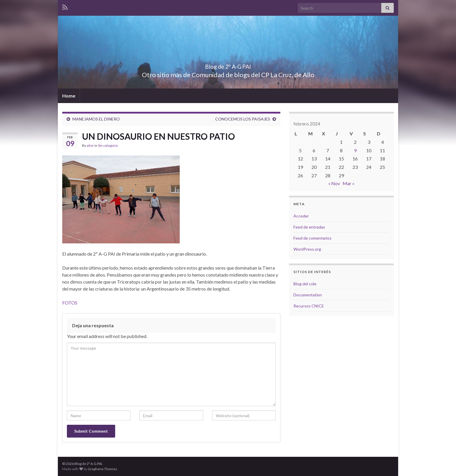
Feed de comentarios (312, 238)
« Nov (334, 183)
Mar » (349, 183)
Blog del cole (305, 284)
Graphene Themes (103, 469)
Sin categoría (108, 145)
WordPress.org (307, 249)
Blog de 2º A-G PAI (228, 65)
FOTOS (70, 303)
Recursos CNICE (309, 306)
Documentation (308, 295)
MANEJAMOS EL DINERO (96, 119)
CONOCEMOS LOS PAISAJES (243, 119)
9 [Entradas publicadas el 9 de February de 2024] (355, 150)
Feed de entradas (309, 227)
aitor (90, 145)
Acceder (301, 216)
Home (69, 96)
